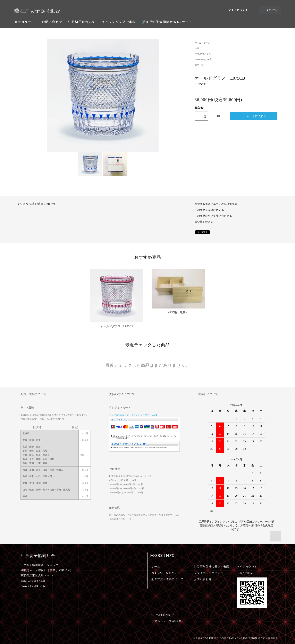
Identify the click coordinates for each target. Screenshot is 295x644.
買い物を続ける (204, 222)
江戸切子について (82, 22)
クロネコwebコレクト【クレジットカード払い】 (134, 415)
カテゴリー (25, 22)
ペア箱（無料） (178, 312)
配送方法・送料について (167, 579)
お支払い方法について (166, 573)
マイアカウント (238, 10)
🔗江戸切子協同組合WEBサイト (167, 22)
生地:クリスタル (203, 54)
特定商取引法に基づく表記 (212, 567)
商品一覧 (199, 65)
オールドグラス (203, 43)
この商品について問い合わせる (213, 216)
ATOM (249, 573)
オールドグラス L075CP (117, 326)
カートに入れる (254, 116)
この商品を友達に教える (209, 210)
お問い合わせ (52, 22)
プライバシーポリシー (209, 573)
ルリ (197, 48)
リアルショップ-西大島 (167, 621)
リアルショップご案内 (119, 22)
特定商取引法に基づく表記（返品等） (217, 204)
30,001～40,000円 (203, 59)
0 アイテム (270, 10)
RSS (239, 573)
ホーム (156, 567)
